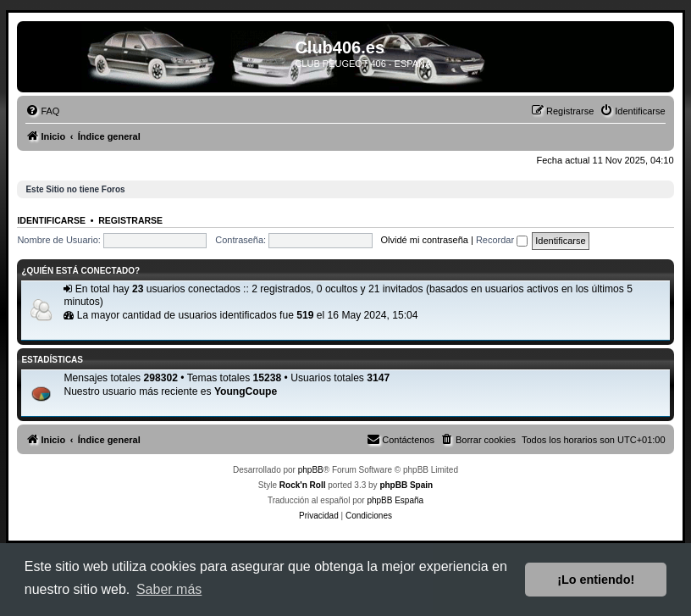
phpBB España (395, 500)
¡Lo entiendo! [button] (596, 580)
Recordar (502, 240)
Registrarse (130, 220)
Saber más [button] (169, 589)
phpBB (311, 470)
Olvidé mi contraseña (425, 240)
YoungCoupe (246, 391)
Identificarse (51, 220)
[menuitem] (42, 111)
